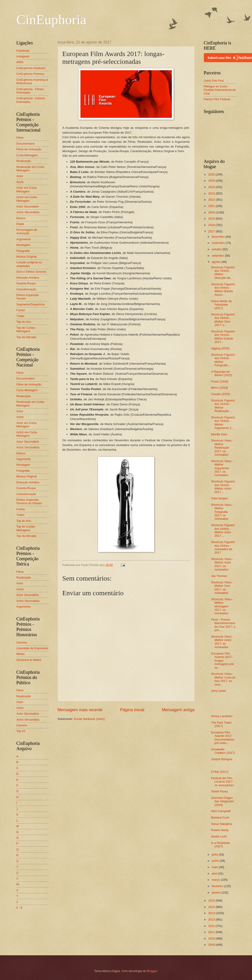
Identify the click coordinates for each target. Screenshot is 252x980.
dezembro (219, 237)
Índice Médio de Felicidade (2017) (221, 305)
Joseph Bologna (222, 759)
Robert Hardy (220, 830)
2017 (212, 231)
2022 (212, 200)
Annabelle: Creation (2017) (223, 751)
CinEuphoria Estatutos (31, 68)
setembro (218, 256)
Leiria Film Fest (214, 81)
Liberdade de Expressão (32, 648)
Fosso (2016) (220, 381)
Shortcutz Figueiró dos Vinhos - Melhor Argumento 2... (223, 423)
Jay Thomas (219, 576)
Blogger (152, 971)
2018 (212, 225)
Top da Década (26, 337)
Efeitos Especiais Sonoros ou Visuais (29, 501)
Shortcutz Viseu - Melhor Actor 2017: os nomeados (222, 564)
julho (215, 855)
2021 (212, 206)
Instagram (23, 56)
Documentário (26, 144)
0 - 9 (19, 908)
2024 (212, 187)
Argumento (24, 239)
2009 (212, 945)
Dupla (20, 224)
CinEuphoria (52, 20)
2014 (212, 913)
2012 (212, 926)
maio (215, 867)
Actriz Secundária (28, 212)
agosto (217, 262)
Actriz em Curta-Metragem (27, 199)
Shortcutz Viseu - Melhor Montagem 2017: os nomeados (222, 606)
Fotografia (23, 251)
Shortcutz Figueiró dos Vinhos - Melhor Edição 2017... (223, 337)
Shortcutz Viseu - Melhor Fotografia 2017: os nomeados (222, 512)
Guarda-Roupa (26, 283)
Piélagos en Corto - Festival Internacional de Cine (220, 90)
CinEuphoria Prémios (30, 74)
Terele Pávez (220, 791)
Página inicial (132, 710)
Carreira (22, 642)
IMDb (20, 62)
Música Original (27, 257)
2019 (212, 219)
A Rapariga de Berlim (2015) (222, 373)
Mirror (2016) (220, 388)
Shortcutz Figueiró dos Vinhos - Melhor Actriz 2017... (223, 487)
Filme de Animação (29, 149)
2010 (212, 938)
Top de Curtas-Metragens (26, 329)
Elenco (21, 218)
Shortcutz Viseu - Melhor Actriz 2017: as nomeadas (222, 642)
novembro (219, 243)
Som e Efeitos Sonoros (32, 272)
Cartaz (21, 310)
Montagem (23, 245)
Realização (24, 161)
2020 (212, 212)
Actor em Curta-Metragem (27, 189)
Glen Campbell (221, 811)
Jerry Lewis (219, 691)
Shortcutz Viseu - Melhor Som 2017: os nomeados (222, 588)
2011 (212, 932)
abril (215, 874)
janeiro (217, 892)
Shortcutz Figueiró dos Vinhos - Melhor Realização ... (223, 406)
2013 (212, 919)
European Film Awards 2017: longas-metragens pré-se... (223, 661)
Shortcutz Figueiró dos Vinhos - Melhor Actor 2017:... (223, 530)
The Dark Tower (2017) (221, 724)
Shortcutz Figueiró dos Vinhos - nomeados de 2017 (223, 547)
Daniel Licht (219, 836)
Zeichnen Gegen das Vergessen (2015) (223, 801)
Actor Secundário (28, 206)
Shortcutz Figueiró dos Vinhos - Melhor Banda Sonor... (223, 289)
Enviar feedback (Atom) (89, 719)
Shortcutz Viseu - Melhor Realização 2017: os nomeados (222, 448)
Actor (20, 176)
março (216, 880)
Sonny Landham (222, 716)
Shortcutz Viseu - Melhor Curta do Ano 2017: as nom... (223, 679)
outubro (217, 249)
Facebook (23, 51)
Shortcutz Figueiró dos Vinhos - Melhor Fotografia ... (223, 360)
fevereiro (218, 886)
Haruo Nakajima (222, 824)
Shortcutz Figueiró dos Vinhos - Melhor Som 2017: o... (223, 320)
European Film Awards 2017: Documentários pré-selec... (223, 738)
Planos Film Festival (217, 99)
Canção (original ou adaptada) (29, 264)
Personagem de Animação (27, 232)
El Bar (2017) (220, 772)
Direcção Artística (28, 278)
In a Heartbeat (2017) (220, 845)
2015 (212, 907)
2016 (212, 901)
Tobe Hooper (220, 498)
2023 (212, 193)
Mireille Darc (219, 434)
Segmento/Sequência (31, 304)
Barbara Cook (220, 817)
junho (216, 861)
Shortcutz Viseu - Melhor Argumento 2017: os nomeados (222, 468)
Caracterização (26, 289)
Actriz (20, 182)
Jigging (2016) (220, 348)
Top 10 (21, 731)
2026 (212, 174)
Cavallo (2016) (221, 394)
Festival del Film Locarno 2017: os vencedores (222, 782)
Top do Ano (24, 322)
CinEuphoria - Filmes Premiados (30, 91)
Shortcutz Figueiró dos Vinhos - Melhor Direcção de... (223, 273)
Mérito (21, 654)
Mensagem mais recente (80, 710)
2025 (212, 181)
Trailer (21, 316)
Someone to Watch (29, 660)
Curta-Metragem (27, 155)
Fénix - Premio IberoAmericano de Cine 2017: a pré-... (223, 625)
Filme (20, 138)
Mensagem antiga (178, 710)
